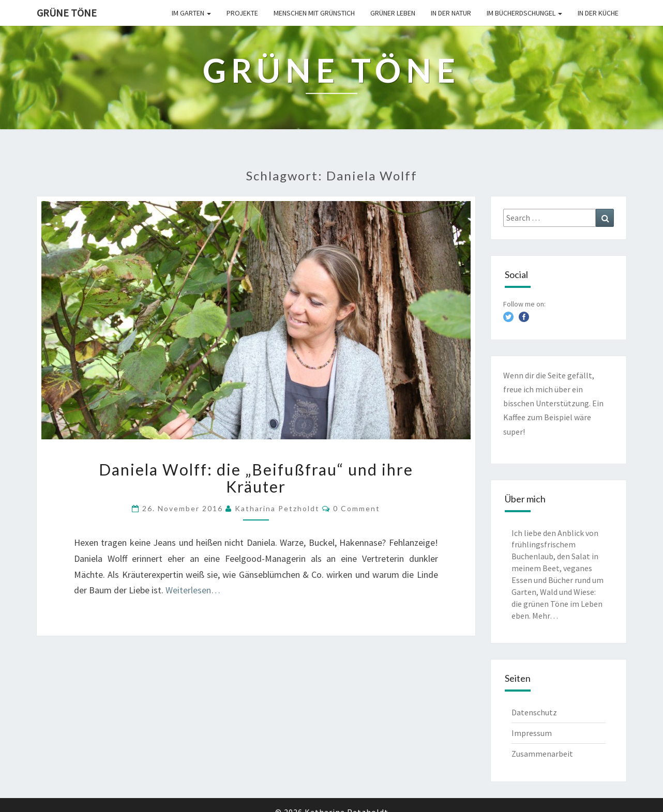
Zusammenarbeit (542, 754)
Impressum (532, 733)
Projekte (242, 13)
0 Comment (357, 508)
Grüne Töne (67, 13)
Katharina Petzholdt (277, 508)
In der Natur (451, 13)
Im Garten (191, 13)
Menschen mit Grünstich (314, 13)
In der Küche (598, 13)
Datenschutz (534, 712)
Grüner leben (393, 13)
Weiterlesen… (193, 590)
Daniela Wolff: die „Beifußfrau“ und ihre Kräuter (256, 478)
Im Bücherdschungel (524, 13)
